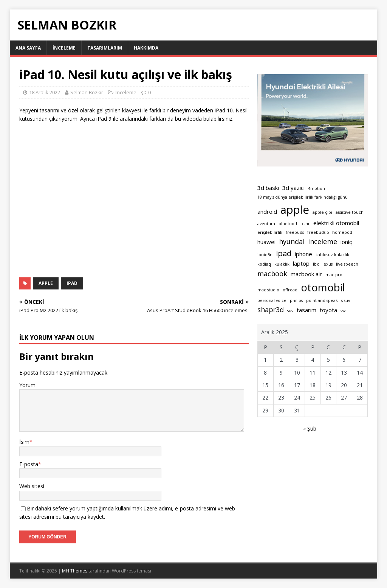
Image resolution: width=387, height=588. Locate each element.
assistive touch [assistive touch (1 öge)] (350, 212)
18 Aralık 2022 (45, 92)
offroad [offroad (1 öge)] (290, 290)
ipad (72, 283)
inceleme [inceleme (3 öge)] (323, 241)
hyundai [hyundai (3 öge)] (292, 241)
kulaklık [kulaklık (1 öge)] (282, 264)
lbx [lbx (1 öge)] (316, 264)
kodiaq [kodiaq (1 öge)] (264, 264)
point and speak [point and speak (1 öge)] (322, 300)
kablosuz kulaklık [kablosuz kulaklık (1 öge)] (332, 255)
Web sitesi (32, 486)
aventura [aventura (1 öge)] (266, 224)
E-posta (29, 464)
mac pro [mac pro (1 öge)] (334, 275)
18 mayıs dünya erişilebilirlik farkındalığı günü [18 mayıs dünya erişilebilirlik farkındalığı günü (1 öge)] (303, 197)
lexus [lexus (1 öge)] (327, 264)
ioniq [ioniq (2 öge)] (347, 242)
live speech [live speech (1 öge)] (347, 264)
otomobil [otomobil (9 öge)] (323, 287)
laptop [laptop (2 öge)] (301, 263)
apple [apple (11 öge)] (295, 210)
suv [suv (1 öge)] (290, 311)
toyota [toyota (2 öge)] (328, 310)
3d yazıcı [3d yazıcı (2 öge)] (293, 188)
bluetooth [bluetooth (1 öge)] (289, 224)
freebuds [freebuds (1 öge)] (295, 232)
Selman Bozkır (87, 92)
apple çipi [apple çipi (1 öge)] (322, 212)
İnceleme (64, 48)
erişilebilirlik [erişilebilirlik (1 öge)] (270, 232)
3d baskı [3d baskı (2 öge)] (268, 188)
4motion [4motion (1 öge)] (317, 188)
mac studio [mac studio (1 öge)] (268, 290)
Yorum (27, 385)
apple (46, 283)
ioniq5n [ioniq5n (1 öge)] (265, 255)
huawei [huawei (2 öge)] (266, 242)
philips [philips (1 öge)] (296, 300)
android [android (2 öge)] (267, 212)
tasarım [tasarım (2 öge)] (307, 310)
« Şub (310, 429)
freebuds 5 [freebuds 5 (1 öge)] (318, 232)
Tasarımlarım (105, 48)
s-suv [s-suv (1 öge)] (346, 300)
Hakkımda (146, 48)
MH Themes (75, 571)
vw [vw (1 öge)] (343, 311)
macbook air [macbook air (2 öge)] (306, 274)
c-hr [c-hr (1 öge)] (306, 224)
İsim (24, 442)
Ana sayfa (28, 48)
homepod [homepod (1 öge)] (342, 232)
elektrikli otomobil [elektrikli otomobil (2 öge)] (336, 223)
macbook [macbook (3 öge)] (272, 274)
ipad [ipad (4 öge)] (284, 253)
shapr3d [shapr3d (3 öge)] (271, 310)
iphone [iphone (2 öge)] (303, 254)
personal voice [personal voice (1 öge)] (272, 300)
